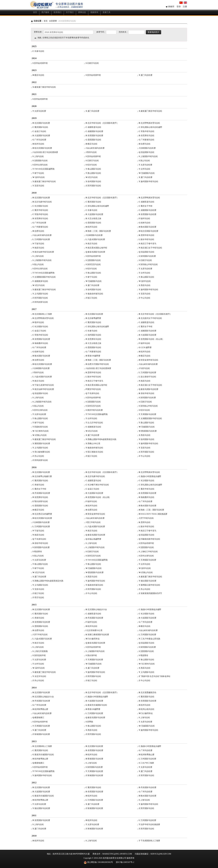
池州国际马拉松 (93, 335)
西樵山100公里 (93, 444)
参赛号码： (101, 32)
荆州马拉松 (91, 152)
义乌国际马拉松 (40, 294)
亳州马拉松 (38, 322)
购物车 (170, 7)
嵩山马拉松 (144, 161)
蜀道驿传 (37, 552)
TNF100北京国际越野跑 (44, 169)
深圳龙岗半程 (39, 655)
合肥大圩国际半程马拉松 (97, 364)
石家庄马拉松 (92, 63)
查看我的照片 (153, 32)
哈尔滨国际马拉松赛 (42, 148)
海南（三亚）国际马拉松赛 (98, 231)
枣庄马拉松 (38, 598)
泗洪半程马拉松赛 (94, 410)
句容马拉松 (144, 368)
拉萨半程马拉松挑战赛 (149, 824)
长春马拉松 (38, 51)
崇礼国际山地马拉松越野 (150, 127)
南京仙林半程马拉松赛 (43, 252)
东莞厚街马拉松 (147, 136)
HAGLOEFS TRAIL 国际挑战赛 (153, 514)
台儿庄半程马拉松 (94, 423)
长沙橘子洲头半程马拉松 (97, 485)
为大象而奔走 (93, 639)
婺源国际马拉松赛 (148, 431)
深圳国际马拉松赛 (147, 256)
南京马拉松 (91, 244)
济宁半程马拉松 (146, 518)
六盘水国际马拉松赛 (95, 239)
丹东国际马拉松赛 (41, 493)
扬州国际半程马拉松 (148, 181)
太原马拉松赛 (39, 111)
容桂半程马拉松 (147, 393)
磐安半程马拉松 (93, 389)
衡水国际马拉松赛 (148, 227)
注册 (185, 7)
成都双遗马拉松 (93, 127)
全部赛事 (53, 21)
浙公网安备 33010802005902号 (98, 862)
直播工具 (106, 12)
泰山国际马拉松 (93, 169)
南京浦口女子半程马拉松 (150, 248)
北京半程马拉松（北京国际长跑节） (102, 123)
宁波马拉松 (38, 244)
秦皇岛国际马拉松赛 (95, 252)
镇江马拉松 (91, 298)
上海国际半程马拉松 (148, 156)
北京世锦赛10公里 (94, 630)
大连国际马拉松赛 (41, 136)
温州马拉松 (39, 177)
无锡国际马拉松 (147, 173)
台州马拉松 (145, 169)
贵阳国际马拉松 (93, 140)
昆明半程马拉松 (147, 235)
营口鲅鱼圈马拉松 (41, 452)
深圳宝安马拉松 (93, 264)
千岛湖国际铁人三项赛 (149, 841)
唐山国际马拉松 (93, 173)
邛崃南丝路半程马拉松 (149, 539)
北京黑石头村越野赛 (42, 514)
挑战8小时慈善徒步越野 (150, 476)
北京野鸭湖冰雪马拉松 (149, 123)
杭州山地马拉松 (147, 709)
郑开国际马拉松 (93, 186)
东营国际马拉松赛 (94, 136)
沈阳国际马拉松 (40, 161)
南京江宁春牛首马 (148, 244)
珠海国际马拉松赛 (41, 734)
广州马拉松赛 (39, 140)
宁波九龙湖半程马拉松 (43, 385)
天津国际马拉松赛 (147, 414)
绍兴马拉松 (91, 165)
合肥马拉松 (145, 144)
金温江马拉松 (39, 131)
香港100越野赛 (93, 356)
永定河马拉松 (39, 676)
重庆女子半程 (146, 206)
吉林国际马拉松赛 (147, 148)
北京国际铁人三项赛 (42, 314)
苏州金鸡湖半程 (40, 63)
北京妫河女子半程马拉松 (150, 318)
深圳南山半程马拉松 (148, 264)
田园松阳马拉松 (40, 427)
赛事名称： (39, 32)
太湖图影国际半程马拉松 (44, 277)
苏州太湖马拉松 (40, 165)
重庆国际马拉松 (40, 127)
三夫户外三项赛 (146, 763)
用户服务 (45, 12)
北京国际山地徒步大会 (96, 610)
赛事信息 (82, 12)
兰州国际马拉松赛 (41, 239)
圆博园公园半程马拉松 (149, 585)
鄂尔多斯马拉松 (40, 501)
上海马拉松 (38, 156)
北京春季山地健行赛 (42, 476)
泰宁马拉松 (38, 173)
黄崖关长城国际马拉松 (96, 705)
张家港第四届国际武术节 (150, 593)
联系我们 (58, 12)
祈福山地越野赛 (93, 539)
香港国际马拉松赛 (94, 759)
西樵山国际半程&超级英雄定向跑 (101, 439)
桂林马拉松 (145, 223)
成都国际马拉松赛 (94, 131)
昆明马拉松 (145, 522)
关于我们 (70, 12)
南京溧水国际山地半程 (96, 248)
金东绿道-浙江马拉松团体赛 (45, 152)
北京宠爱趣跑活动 (147, 692)
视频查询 (94, 12)
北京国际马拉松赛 (41, 123)
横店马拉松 (38, 75)
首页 (35, 12)
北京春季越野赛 (93, 318)
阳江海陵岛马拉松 (94, 452)
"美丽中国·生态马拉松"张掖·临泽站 (155, 676)
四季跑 (89, 722)
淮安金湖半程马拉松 (148, 360)
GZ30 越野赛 (145, 347)
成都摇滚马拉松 (40, 281)
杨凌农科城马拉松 (94, 294)
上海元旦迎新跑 (40, 651)
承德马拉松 (38, 485)
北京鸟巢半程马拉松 (42, 202)
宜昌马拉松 (38, 186)
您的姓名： (124, 32)
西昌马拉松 (145, 285)
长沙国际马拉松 (40, 206)
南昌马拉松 (38, 248)
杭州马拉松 (38, 144)
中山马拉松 (145, 298)
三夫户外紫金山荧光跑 (149, 639)
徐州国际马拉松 (93, 181)
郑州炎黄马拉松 (40, 302)
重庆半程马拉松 (40, 210)
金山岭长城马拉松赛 (95, 148)
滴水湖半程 (91, 655)
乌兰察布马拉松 (41, 431)
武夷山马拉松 (40, 435)
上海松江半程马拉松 (148, 552)
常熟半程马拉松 (147, 131)
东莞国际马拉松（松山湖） (151, 339)
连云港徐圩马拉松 (147, 377)
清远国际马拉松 (147, 152)
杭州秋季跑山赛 (40, 709)
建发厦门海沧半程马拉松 (44, 87)
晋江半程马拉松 (93, 522)
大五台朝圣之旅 (93, 219)
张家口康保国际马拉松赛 (97, 635)
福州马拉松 (144, 219)
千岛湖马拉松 (92, 393)
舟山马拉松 (38, 456)
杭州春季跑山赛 (40, 759)
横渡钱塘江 (38, 718)
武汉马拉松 (92, 177)
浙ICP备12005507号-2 (125, 862)
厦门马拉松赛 (146, 75)
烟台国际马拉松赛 (148, 581)
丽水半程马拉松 (146, 239)
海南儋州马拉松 (40, 343)
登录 (179, 7)
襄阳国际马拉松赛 (41, 444)
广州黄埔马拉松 (147, 140)
